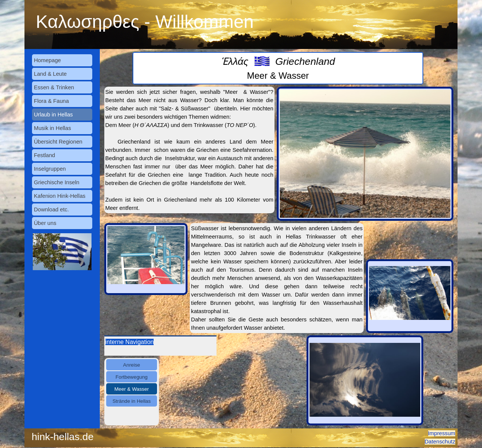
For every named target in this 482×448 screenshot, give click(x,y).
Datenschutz (440, 442)
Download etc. (51, 209)
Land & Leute (50, 74)
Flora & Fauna (51, 101)
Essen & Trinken (54, 87)
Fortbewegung (132, 377)
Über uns (45, 223)
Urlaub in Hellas (53, 115)
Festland (44, 155)
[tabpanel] (278, 68)
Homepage (47, 60)
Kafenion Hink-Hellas (60, 196)
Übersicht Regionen (58, 142)
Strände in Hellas (132, 401)
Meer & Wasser (132, 389)
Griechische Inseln (57, 182)
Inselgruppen (50, 169)
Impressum (442, 433)
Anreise (132, 365)
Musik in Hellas (53, 128)
